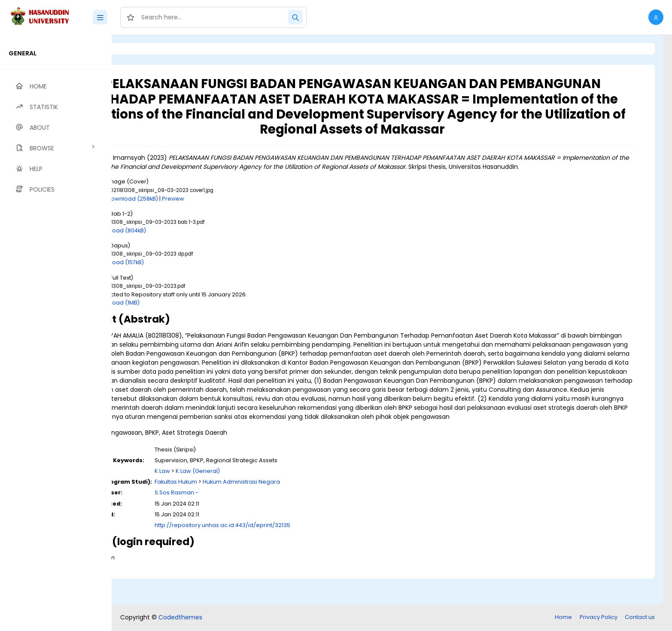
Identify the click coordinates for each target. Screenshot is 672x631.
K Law (232, 498)
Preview (243, 208)
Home (563, 618)
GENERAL (23, 53)
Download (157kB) (190, 271)
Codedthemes (180, 618)
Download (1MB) (188, 312)
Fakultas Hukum (246, 509)
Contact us (640, 618)
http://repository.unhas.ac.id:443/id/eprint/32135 (292, 552)
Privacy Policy (599, 618)
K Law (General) (268, 498)
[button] (656, 17)
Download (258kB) (203, 208)
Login (148, 49)
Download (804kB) (191, 239)
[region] (56, 333)
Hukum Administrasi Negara (311, 509)
